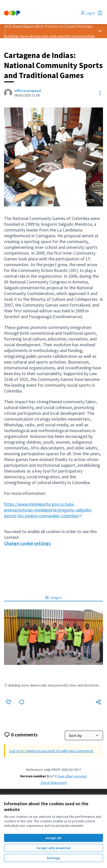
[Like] (9, 702)
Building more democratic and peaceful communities (49, 36)
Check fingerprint (54, 783)
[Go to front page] (41, 13)
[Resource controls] (100, 93)
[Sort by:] (84, 735)
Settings (54, 858)
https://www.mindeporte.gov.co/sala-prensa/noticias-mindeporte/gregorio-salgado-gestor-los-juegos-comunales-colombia (48, 510)
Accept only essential (54, 848)
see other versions (72, 776)
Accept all (54, 838)
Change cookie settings (28, 543)
